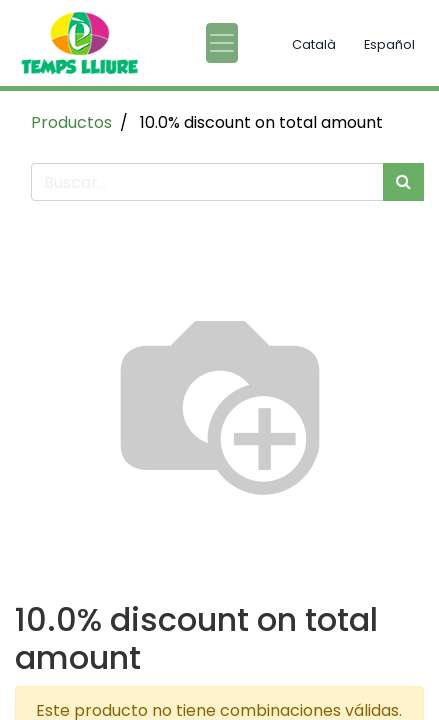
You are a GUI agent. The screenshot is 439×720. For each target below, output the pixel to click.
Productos (71, 122)
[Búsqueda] (403, 182)
